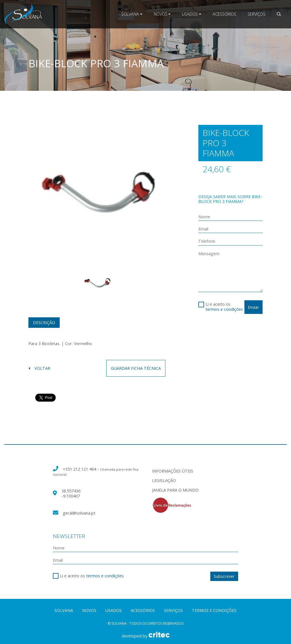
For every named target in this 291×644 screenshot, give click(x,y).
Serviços (256, 14)
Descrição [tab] (44, 323)
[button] (279, 14)
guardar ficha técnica (136, 368)
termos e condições (224, 309)
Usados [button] (190, 14)
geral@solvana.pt (79, 513)
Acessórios (224, 14)
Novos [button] (161, 14)
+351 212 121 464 (80, 469)
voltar (39, 368)
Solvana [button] (130, 14)
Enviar (253, 307)
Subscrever (224, 576)
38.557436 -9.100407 (71, 493)
